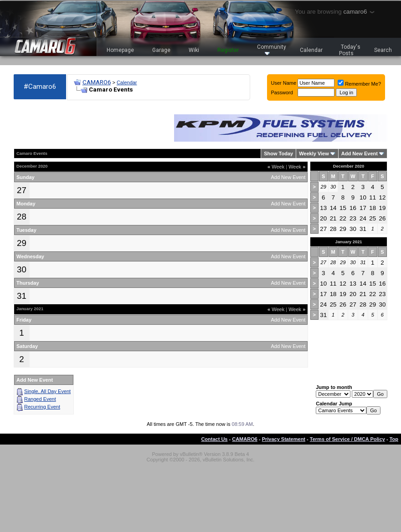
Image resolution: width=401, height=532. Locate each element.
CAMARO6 (97, 82)
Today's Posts (350, 50)
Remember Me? (359, 84)
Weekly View (314, 153)
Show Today (278, 153)
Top (394, 439)
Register (228, 50)
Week (276, 167)
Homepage (120, 50)
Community (272, 49)
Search (383, 50)
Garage (161, 50)
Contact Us (214, 439)
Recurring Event (42, 407)
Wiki (194, 50)
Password (282, 92)
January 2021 (348, 242)
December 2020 (349, 166)
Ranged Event (40, 399)
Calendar (311, 50)
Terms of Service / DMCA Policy (347, 439)
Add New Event (360, 153)
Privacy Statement (284, 439)
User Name (284, 83)
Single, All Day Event (47, 391)
